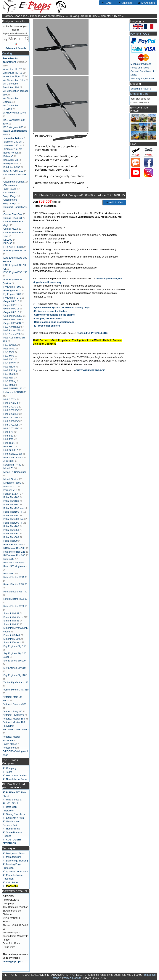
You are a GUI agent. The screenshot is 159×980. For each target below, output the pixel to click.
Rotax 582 (9, 574)
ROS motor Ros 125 (14, 552)
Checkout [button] (125, 3)
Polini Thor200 (11, 515)
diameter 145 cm (111, 16)
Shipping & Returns (141, 89)
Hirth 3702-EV (11, 428)
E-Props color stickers (47, 326)
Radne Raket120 (12, 545)
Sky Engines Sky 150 (15, 646)
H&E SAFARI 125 (13, 388)
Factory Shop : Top (15, 16)
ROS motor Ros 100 (14, 548)
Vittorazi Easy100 (13, 711)
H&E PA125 (10, 363)
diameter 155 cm (13, 145)
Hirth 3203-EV (11, 414)
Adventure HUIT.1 (13, 73)
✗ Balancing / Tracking (15, 861)
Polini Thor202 (11, 526)
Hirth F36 (8, 439)
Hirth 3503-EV (11, 421)
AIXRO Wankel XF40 (15, 113)
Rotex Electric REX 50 (15, 606)
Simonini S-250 (12, 639)
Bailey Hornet (11, 153)
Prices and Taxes (140, 68)
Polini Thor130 (11, 501)
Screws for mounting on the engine (54, 315)
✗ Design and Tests (14, 853)
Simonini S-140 (12, 635)
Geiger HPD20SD (13, 316)
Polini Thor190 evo (13, 508)
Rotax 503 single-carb (15, 566)
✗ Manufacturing (12, 857)
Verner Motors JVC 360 (16, 690)
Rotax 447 (9, 559)
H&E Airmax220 (12, 327)
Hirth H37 (8, 446)
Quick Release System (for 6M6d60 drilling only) (62, 307)
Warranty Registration (142, 78)
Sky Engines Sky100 (14, 661)
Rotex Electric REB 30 (15, 577)
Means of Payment (141, 64)
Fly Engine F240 (12, 298)
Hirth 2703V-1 (11, 403)
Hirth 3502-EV (11, 417)
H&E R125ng (10, 370)
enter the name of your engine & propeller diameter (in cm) (15, 33)
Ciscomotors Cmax (14, 182)
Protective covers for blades (50, 311)
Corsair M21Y (11, 229)
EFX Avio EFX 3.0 (13, 247)
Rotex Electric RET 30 (15, 592)
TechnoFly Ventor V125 (16, 682)
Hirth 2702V (10, 399)
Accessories (9, 748)
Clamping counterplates (48, 318)
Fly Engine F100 (12, 287)
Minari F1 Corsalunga (15, 472)
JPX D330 (9, 461)
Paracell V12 (10, 490)
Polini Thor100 (11, 497)
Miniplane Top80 (12, 483)
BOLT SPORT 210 (13, 171)
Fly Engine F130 (12, 291)
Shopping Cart (139, 94)
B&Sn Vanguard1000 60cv (81, 16)
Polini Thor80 (10, 541)
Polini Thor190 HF (13, 512)
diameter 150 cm (13, 142)
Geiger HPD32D (12, 320)
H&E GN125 (10, 345)
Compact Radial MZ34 (15, 207)
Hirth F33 (8, 436)
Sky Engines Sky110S (15, 675)
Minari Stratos (11, 479)
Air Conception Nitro (14, 80)
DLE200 (8, 240)
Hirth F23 (8, 432)
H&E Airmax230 (12, 330)
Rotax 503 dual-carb (14, 563)
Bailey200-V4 (11, 163)
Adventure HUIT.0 (13, 69)
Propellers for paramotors (46, 16)
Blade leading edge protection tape (54, 322)
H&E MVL (9, 359)
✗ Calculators (11, 882)
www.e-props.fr (72, 978)
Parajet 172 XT (11, 494)
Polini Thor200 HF (13, 523)
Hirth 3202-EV (11, 410)
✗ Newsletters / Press (15, 779)
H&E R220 (9, 374)
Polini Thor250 (11, 530)
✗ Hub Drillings (11, 829)
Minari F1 (8, 468)
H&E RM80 (9, 385)
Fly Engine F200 (12, 294)
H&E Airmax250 (12, 334)
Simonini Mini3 (11, 621)
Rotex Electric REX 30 (15, 599)
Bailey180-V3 (11, 160)
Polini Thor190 (11, 505)
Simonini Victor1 (12, 642)
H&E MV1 (9, 352)
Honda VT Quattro (13, 457)
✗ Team (7, 772)
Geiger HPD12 (11, 305)
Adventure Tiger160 (14, 76)
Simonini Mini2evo (13, 617)
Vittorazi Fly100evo (14, 715)
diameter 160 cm (13, 149)
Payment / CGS (140, 34)
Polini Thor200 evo (13, 519)
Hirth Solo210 (11, 450)
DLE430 (8, 243)
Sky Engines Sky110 (14, 668)
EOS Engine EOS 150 (15, 272)
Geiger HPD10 (11, 301)
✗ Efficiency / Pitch (13, 818)
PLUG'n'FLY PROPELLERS (92, 333)
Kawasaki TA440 (12, 465)
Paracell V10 (10, 486)
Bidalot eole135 (12, 167)
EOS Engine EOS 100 (15, 251)
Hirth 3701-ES (11, 425)
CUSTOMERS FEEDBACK (90, 370)
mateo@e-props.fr (13, 961)
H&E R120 (9, 367)
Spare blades (10, 744)
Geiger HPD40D (12, 323)
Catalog (7, 53)
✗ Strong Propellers (14, 814)
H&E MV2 (9, 356)
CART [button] (107, 3)
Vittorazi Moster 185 (14, 719)
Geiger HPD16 (11, 312)
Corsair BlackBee (13, 214)
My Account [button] (146, 3)
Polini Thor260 (11, 534)
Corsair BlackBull (13, 218)
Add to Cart (114, 202)
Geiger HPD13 (11, 309)
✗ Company (10, 768)
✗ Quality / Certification (16, 871)
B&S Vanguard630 (13, 127)
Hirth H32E (9, 443)
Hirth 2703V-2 (11, 407)
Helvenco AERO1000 (15, 392)
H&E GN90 (9, 349)
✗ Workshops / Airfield (15, 775)
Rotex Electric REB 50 (15, 584)
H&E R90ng (10, 381)
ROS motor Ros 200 (14, 555)
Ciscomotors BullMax (15, 174)
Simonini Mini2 (11, 613)
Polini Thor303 (11, 537)
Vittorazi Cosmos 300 (15, 704)
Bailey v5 (8, 156)
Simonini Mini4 (11, 624)
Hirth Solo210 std (13, 454)
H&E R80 (8, 378)
